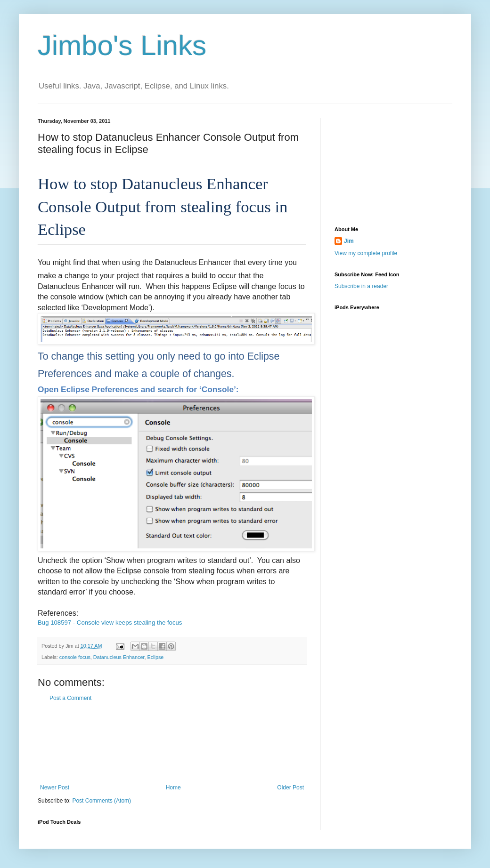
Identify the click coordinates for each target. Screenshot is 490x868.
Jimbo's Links (122, 45)
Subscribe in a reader (361, 286)
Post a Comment (70, 698)
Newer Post (55, 788)
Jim (349, 241)
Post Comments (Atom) (102, 801)
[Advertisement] (172, 743)
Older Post (290, 788)
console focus (75, 657)
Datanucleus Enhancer (119, 657)
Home (173, 788)
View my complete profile (366, 253)
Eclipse (156, 657)
